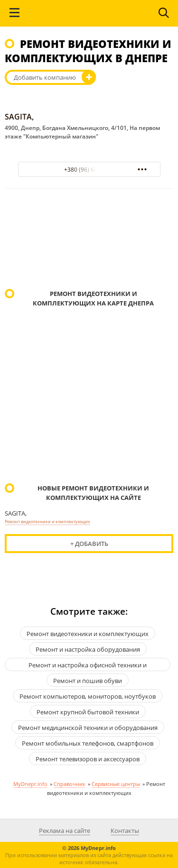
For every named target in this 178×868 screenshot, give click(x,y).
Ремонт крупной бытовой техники (88, 712)
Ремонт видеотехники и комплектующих (47, 522)
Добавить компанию (45, 77)
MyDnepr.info (30, 784)
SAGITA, (19, 117)
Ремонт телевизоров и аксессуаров (88, 759)
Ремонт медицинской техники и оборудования (88, 728)
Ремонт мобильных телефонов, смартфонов (88, 743)
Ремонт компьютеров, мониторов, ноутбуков (88, 696)
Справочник (70, 784)
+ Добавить (89, 544)
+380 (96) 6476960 (89, 170)
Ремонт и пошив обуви (88, 681)
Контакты (125, 831)
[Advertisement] (89, 240)
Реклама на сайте (65, 831)
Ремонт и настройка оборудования (88, 649)
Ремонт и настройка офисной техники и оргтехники (88, 666)
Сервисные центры (116, 784)
